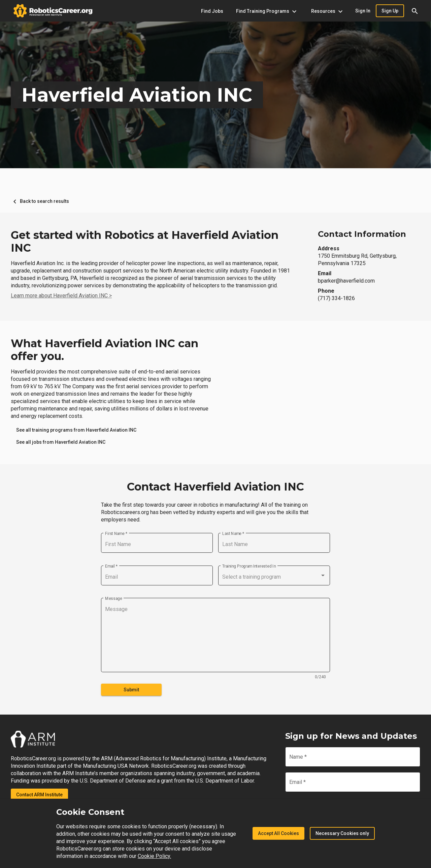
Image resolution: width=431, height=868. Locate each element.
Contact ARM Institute (39, 795)
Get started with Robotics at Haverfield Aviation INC (145, 242)
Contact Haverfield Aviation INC (215, 487)
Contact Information (362, 234)
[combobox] (274, 577)
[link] (76, 430)
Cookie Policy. (154, 856)
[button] (415, 11)
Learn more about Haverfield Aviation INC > (61, 296)
